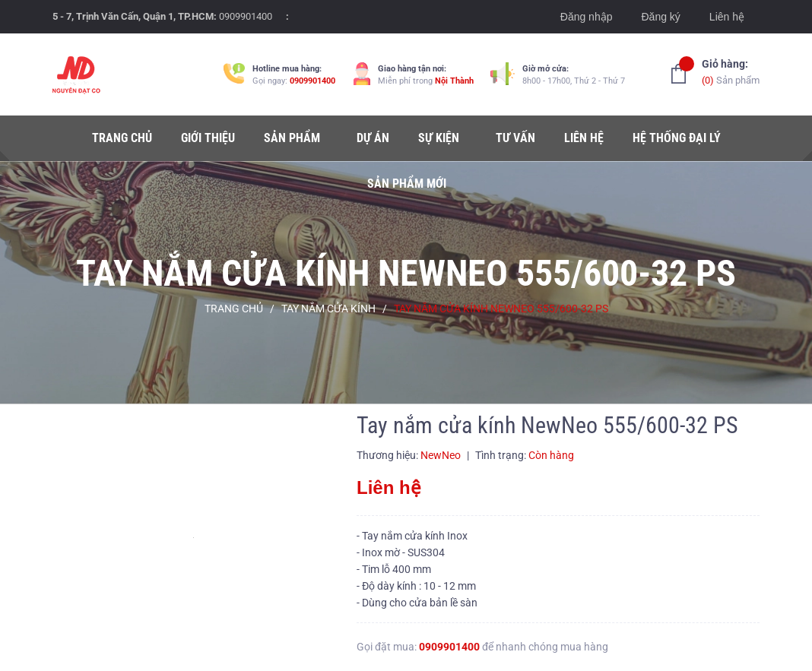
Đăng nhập (587, 17)
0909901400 (246, 16)
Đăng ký (660, 17)
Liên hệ (727, 17)
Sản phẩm (731, 71)
